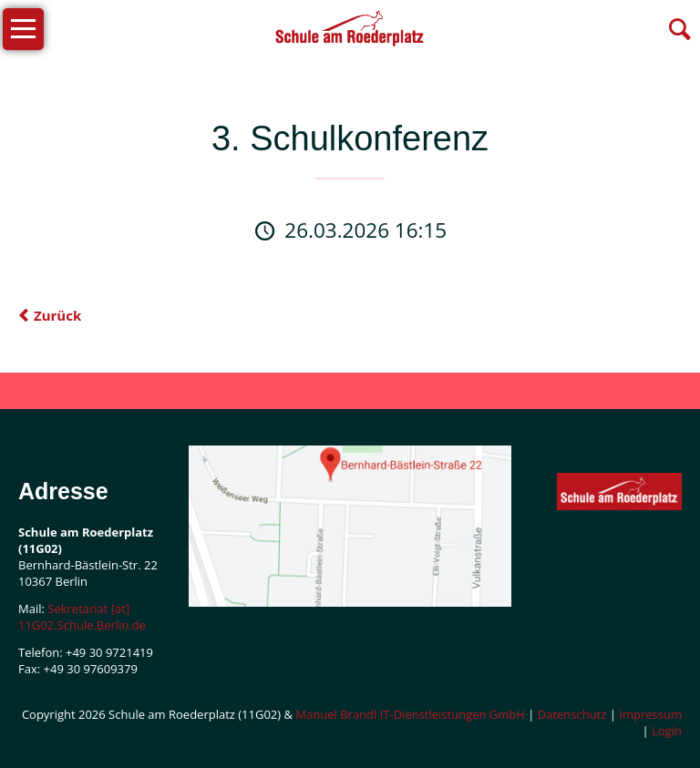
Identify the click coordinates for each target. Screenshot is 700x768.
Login (667, 731)
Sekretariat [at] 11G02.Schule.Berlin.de (82, 617)
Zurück (57, 315)
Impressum (650, 714)
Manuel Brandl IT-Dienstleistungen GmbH (410, 714)
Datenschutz (572, 714)
